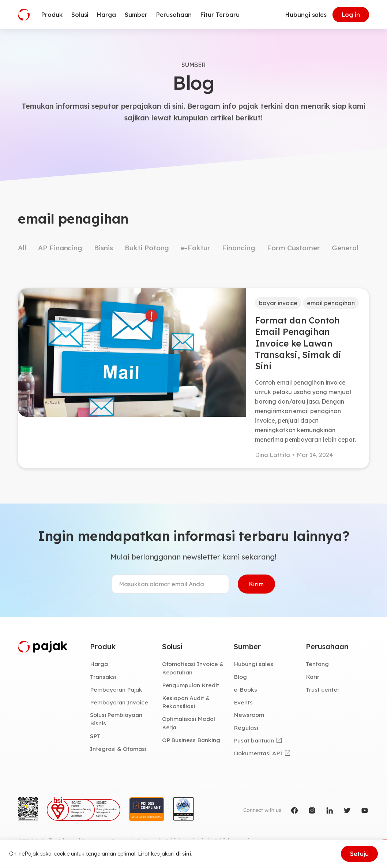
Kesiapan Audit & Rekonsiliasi (186, 702)
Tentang (317, 664)
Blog (240, 677)
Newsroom (249, 715)
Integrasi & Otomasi (118, 749)
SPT (95, 736)
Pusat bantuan (254, 740)
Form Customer (294, 248)
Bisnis (104, 248)
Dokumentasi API (258, 753)
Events (243, 702)
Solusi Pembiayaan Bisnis (116, 719)
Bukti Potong (147, 248)
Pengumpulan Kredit (191, 685)
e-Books (245, 689)
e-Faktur (196, 248)
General (345, 248)
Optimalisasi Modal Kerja (189, 723)
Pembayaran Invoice (119, 702)
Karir (313, 677)
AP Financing (60, 248)
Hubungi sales (306, 15)
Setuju (359, 854)
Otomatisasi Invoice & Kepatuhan (193, 668)
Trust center (322, 689)
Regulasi (246, 727)
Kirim (256, 584)
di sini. (184, 854)
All (22, 248)
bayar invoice (278, 303)
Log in (351, 15)
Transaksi (103, 677)
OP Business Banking (191, 740)
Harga (99, 664)
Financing (239, 248)
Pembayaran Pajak (116, 689)
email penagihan (331, 303)
